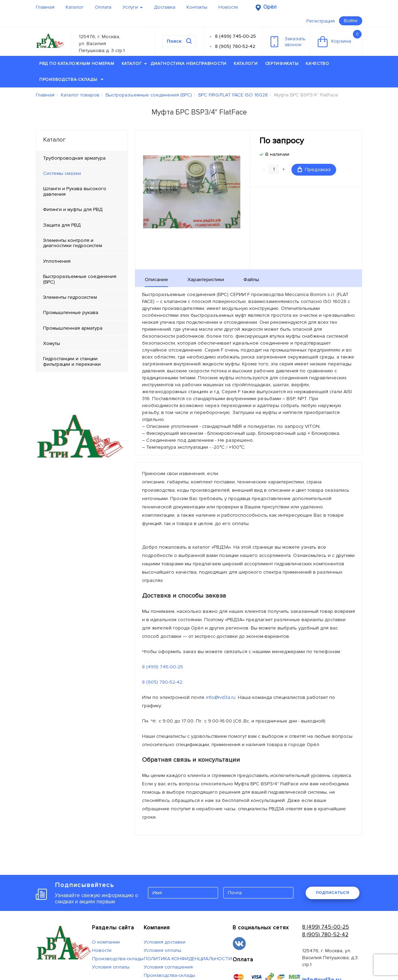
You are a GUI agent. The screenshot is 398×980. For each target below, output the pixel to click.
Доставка (165, 7)
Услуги (133, 7)
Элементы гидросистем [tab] (70, 297)
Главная (45, 7)
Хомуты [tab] (52, 343)
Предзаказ (314, 170)
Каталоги (246, 64)
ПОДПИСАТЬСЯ (333, 893)
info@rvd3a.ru (221, 697)
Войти (351, 21)
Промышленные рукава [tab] (71, 312)
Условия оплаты (111, 967)
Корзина (340, 39)
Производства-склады (71, 80)
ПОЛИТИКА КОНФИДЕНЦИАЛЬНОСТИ (188, 959)
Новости (228, 7)
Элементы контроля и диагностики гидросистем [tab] (73, 243)
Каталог (75, 7)
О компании (106, 942)
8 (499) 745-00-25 (235, 36)
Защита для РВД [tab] (62, 225)
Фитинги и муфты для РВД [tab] (73, 209)
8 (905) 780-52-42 (235, 46)
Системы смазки (62, 173)
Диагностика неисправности (189, 64)
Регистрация (321, 21)
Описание (156, 280)
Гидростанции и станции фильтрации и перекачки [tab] (72, 361)
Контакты (197, 7)
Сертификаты (282, 64)
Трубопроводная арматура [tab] (74, 158)
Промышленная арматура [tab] (73, 328)
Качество (317, 64)
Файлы (251, 280)
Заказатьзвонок (288, 42)
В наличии (277, 154)
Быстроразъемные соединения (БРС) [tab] (80, 279)
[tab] (82, 174)
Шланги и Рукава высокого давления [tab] (75, 191)
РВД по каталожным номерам (77, 64)
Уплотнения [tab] (57, 261)
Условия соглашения (168, 967)
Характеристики (206, 280)
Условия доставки (165, 942)
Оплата (103, 7)
